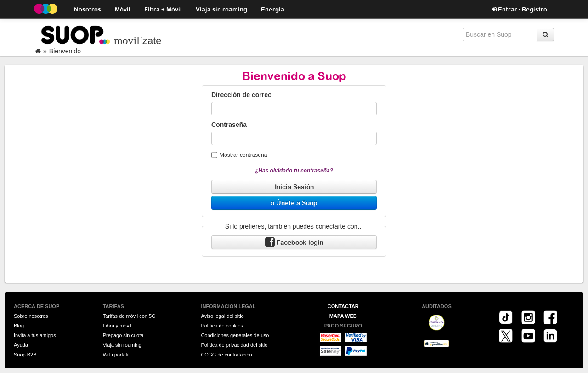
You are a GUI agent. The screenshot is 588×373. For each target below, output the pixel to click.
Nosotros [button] (88, 9)
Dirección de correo (242, 95)
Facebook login (294, 243)
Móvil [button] (123, 9)
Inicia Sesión (294, 186)
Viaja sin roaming (221, 9)
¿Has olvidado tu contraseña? (294, 171)
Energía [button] (273, 9)
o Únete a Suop (294, 203)
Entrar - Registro (519, 9)
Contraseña (229, 125)
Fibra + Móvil (163, 9)
